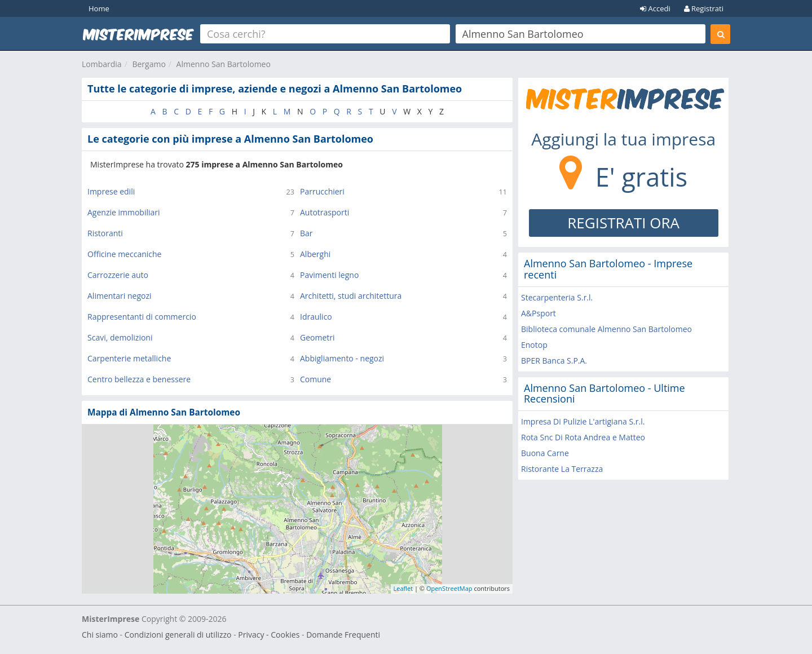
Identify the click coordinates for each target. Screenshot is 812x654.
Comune (315, 379)
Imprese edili (111, 191)
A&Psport (539, 313)
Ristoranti (105, 233)
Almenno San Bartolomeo (224, 64)
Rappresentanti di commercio (142, 317)
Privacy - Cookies (269, 635)
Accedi (655, 8)
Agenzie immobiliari (124, 212)
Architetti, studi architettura (351, 296)
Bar (306, 233)
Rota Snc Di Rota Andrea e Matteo (583, 437)
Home (99, 8)
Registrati (704, 8)
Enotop (534, 345)
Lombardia (102, 64)
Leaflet (403, 588)
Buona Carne (545, 453)
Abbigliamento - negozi (342, 358)
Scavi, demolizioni (120, 337)
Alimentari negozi (120, 296)
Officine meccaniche (124, 254)
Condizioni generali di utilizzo (178, 635)
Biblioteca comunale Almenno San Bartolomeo (606, 329)
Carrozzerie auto (118, 275)
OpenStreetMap (449, 588)
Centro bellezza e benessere (139, 379)
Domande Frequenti (343, 635)
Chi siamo (100, 635)
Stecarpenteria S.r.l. (557, 297)
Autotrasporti (325, 212)
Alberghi (315, 254)
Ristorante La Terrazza (562, 469)
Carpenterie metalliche (129, 358)
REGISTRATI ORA (623, 223)
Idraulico (316, 317)
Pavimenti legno (329, 275)
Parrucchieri (322, 191)
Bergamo (149, 64)
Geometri (317, 337)
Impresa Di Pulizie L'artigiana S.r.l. (583, 421)
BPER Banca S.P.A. (554, 361)
